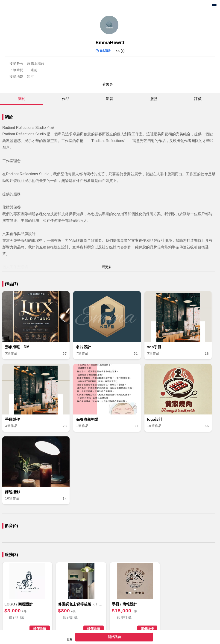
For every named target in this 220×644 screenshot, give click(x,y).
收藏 (70, 640)
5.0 (118, 51)
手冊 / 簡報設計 (125, 604)
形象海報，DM (17, 347)
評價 (198, 99)
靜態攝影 (13, 492)
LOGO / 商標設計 (19, 604)
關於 (22, 99)
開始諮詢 (114, 637)
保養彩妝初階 (87, 419)
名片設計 (84, 347)
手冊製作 (13, 419)
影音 (110, 99)
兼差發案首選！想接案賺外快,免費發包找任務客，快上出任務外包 (22, 6)
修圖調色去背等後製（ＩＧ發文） (86, 604)
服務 (154, 99)
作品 (66, 99)
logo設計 (155, 419)
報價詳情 (40, 629)
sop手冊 (154, 347)
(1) (123, 51)
